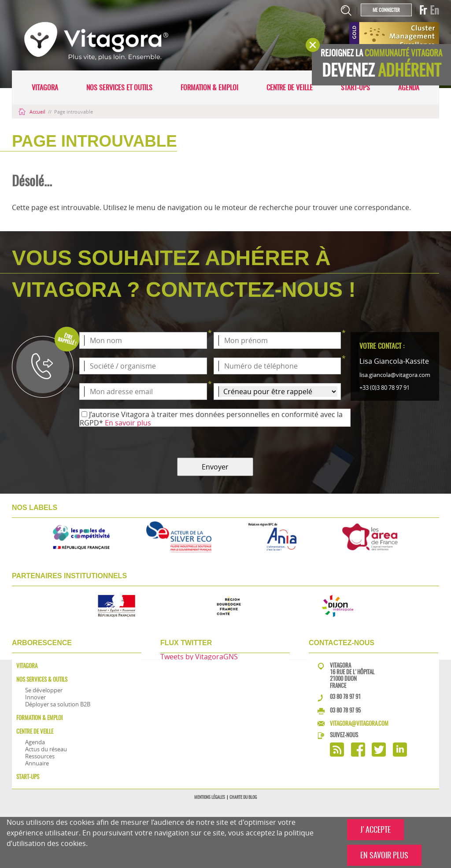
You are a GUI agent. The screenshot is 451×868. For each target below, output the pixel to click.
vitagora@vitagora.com (359, 723)
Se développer (44, 690)
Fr (423, 10)
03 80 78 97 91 (345, 696)
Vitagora (45, 87)
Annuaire (37, 763)
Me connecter (386, 10)
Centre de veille (290, 87)
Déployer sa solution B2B (58, 704)
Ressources (40, 756)
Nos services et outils (119, 87)
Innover (35, 697)
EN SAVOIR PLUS (384, 855)
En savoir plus (128, 423)
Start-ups (355, 87)
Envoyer (215, 467)
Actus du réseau (46, 749)
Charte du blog (243, 797)
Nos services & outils (42, 679)
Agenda (409, 87)
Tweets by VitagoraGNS (199, 657)
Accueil (33, 112)
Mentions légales (210, 797)
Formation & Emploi (209, 87)
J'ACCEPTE (375, 829)
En (434, 10)
